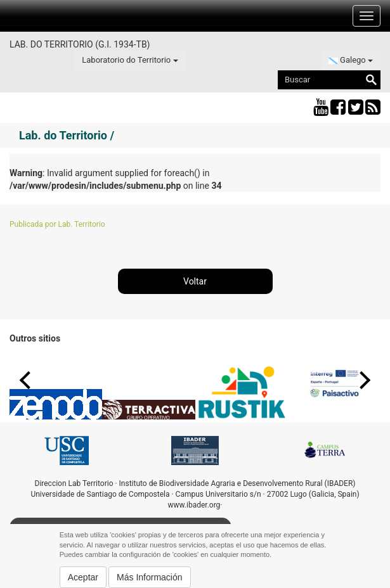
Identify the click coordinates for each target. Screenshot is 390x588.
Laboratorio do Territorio (130, 60)
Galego (351, 60)
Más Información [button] (149, 577)
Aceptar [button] (83, 577)
